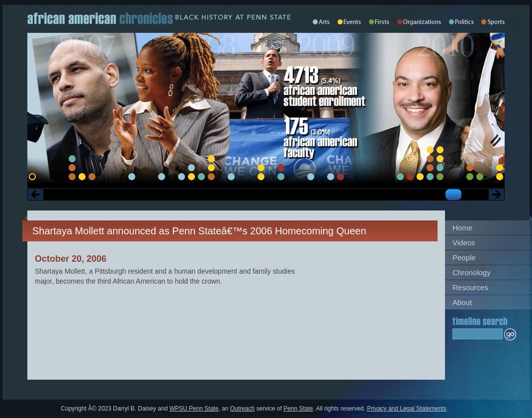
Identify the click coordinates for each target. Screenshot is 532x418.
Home (462, 228)
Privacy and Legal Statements (406, 409)
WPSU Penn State (194, 409)
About (462, 302)
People (464, 258)
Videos (464, 243)
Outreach (242, 409)
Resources (470, 287)
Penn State (298, 409)
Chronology (472, 272)
